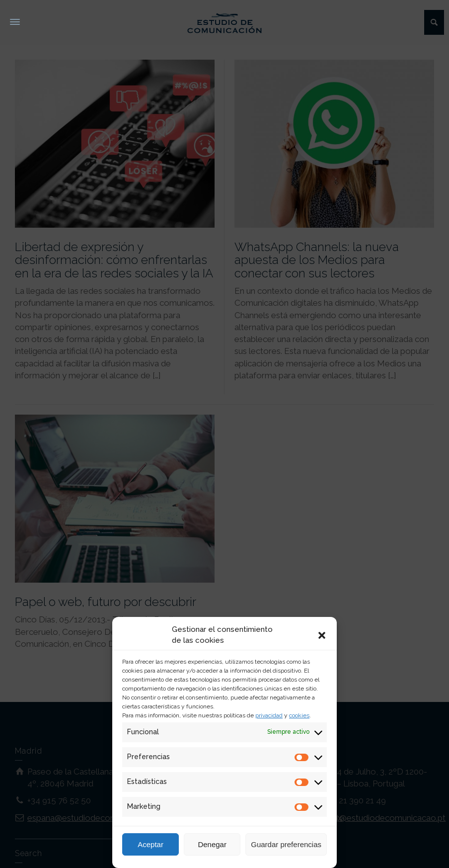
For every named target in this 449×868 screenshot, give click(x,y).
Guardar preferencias (286, 844)
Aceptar (150, 844)
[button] (322, 635)
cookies (299, 715)
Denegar (212, 844)
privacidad (269, 715)
